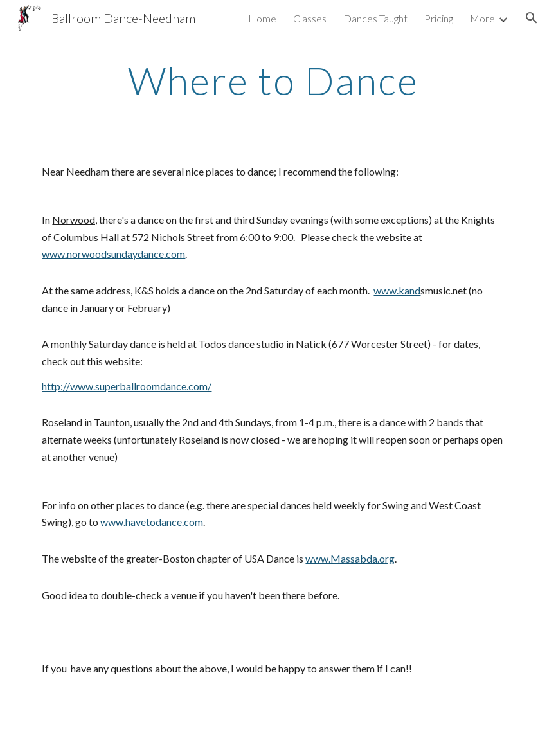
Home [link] (262, 18)
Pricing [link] (439, 18)
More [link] (482, 18)
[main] (273, 80)
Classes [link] (310, 18)
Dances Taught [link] (375, 18)
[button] (532, 18)
